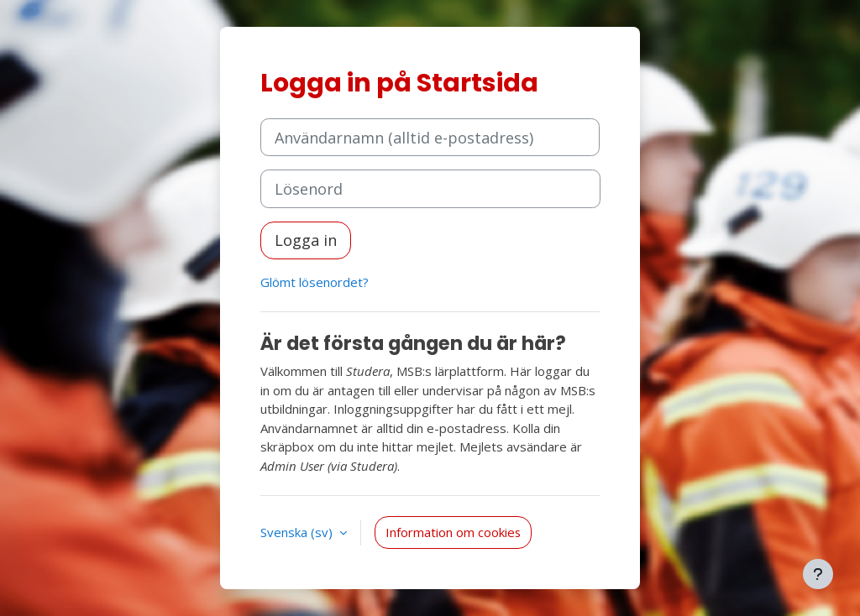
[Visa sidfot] (818, 574)
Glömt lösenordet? (315, 282)
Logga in (306, 240)
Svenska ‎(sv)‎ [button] (298, 532)
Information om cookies (453, 532)
